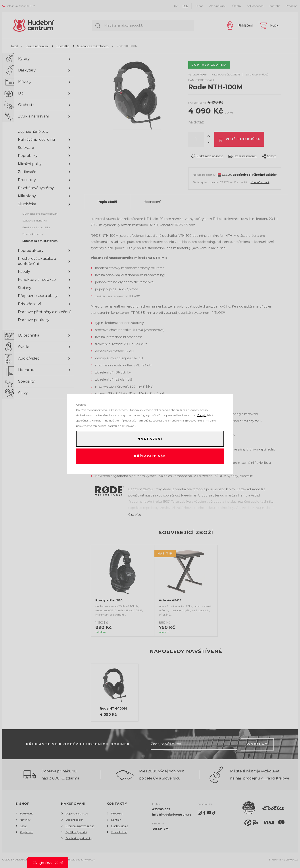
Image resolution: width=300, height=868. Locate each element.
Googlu (202, 415)
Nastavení (150, 439)
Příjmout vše (150, 456)
